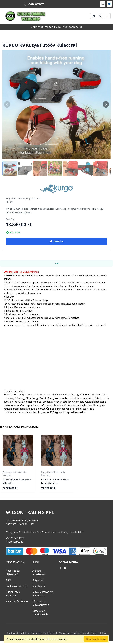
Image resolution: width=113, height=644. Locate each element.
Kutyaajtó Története (17, 601)
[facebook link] (60, 568)
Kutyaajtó (38, 580)
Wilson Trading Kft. (30, 512)
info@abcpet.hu (15, 542)
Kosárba (56, 241)
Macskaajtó (39, 586)
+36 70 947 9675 (15, 538)
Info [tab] (56, 263)
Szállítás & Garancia (17, 586)
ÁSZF (9, 580)
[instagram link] (65, 568)
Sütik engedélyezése (96, 639)
